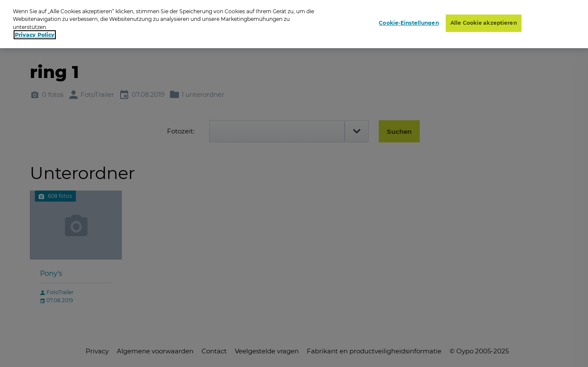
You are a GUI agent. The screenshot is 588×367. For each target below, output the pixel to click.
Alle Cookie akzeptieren (484, 22)
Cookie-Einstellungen (409, 22)
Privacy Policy (35, 33)
